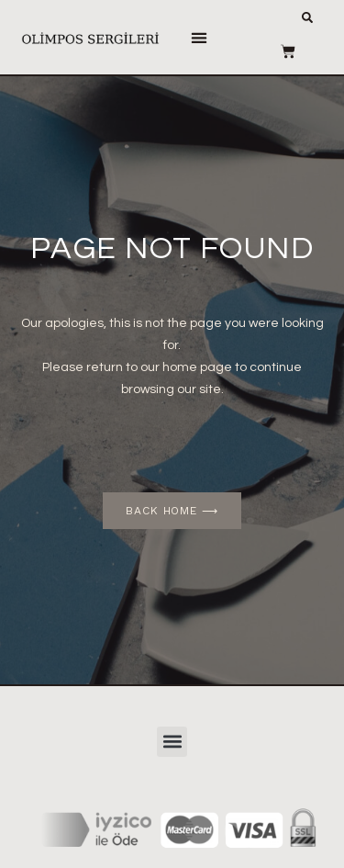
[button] (200, 37)
